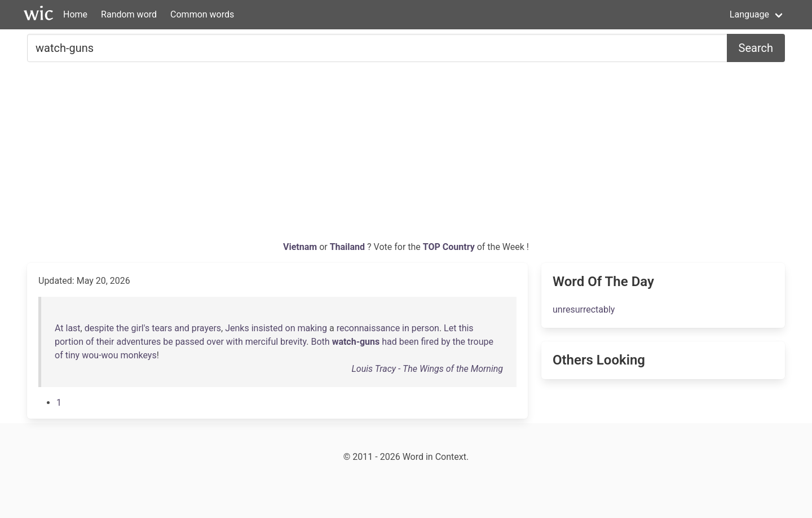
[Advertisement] (406, 156)
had (389, 342)
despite (99, 328)
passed (190, 342)
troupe (480, 342)
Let (450, 328)
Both (321, 342)
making (312, 328)
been (409, 342)
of (90, 342)
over (215, 342)
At (59, 328)
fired (430, 342)
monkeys (138, 355)
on (290, 328)
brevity (293, 342)
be (168, 342)
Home (75, 14)
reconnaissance (368, 328)
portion (69, 342)
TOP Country (449, 247)
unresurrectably (584, 310)
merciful (262, 342)
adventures (138, 342)
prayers (206, 328)
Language (749, 14)
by (445, 342)
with (235, 342)
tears (162, 328)
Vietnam (301, 247)
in (406, 328)
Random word (129, 14)
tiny (73, 355)
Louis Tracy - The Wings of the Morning (427, 369)
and (182, 328)
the (123, 328)
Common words (202, 14)
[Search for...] (377, 48)
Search (756, 48)
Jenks (237, 328)
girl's (141, 328)
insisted (267, 328)
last (73, 328)
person (425, 328)
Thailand (348, 247)
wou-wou (100, 355)
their (105, 342)
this (466, 328)
